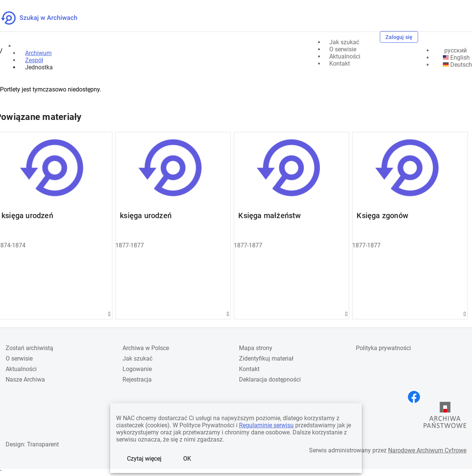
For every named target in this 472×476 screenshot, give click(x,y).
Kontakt (249, 369)
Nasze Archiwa (25, 379)
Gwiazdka (112, 314)
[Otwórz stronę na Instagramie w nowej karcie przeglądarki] (400, 397)
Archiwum (38, 53)
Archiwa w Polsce (146, 348)
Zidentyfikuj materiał (266, 358)
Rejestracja (137, 379)
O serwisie (19, 358)
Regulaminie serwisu (266, 425)
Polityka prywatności (383, 348)
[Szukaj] (370, 38)
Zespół (34, 60)
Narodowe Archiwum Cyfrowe (427, 450)
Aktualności (21, 369)
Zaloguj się (399, 37)
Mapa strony (256, 348)
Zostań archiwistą (29, 348)
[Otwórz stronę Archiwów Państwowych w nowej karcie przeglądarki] (445, 415)
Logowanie (137, 369)
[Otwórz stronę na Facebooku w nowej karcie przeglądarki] (416, 397)
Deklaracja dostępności (270, 379)
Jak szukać (137, 358)
